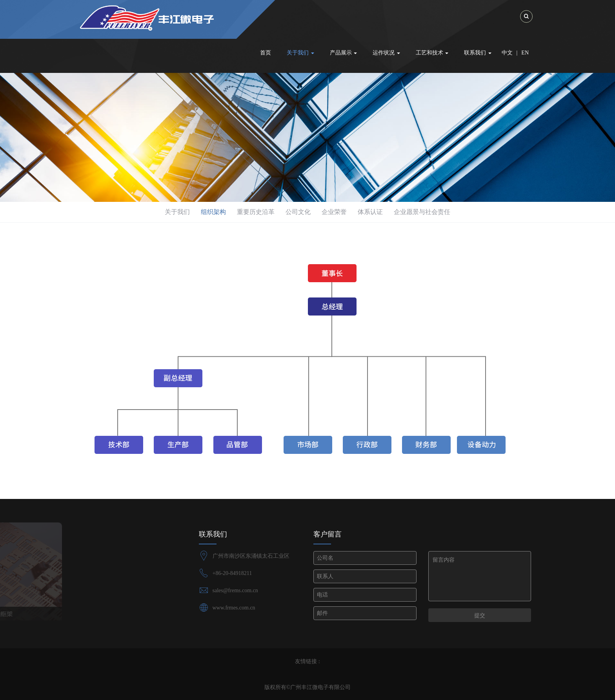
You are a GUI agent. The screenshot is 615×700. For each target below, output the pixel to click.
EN (525, 53)
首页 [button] (266, 53)
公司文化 (298, 212)
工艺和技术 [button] (432, 53)
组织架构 (213, 212)
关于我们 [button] (300, 53)
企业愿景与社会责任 (422, 212)
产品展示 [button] (344, 53)
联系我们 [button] (478, 53)
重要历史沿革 (256, 212)
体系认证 (370, 212)
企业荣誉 (334, 212)
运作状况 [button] (386, 53)
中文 (507, 53)
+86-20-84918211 (232, 573)
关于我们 (177, 212)
